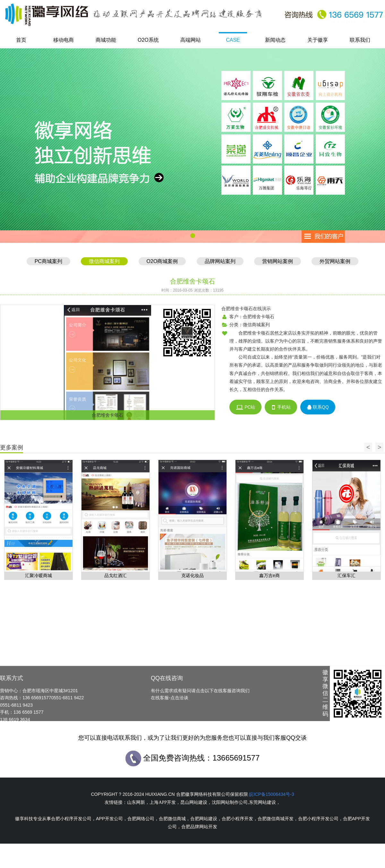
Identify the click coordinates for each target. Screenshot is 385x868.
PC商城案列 (48, 261)
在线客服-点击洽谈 (170, 698)
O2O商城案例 (162, 261)
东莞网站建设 (262, 802)
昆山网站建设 (194, 802)
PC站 (245, 407)
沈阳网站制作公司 (230, 802)
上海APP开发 (163, 802)
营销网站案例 (278, 261)
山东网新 (136, 802)
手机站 (281, 407)
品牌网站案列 (220, 261)
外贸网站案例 (335, 261)
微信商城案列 (104, 261)
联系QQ (318, 407)
